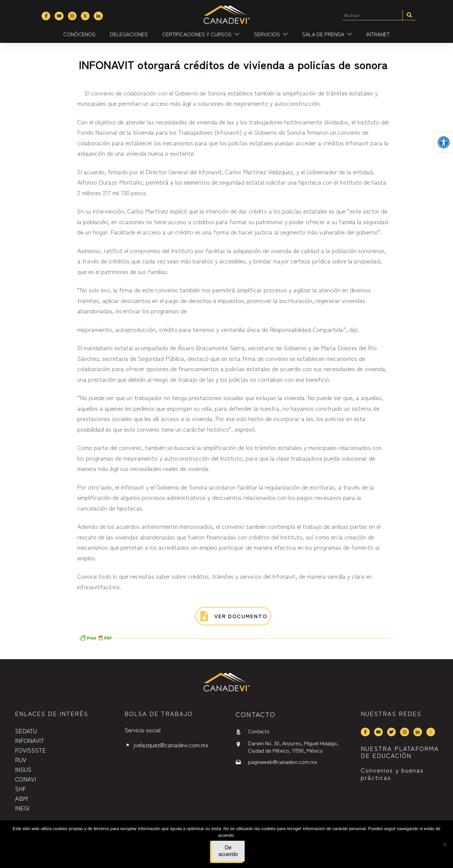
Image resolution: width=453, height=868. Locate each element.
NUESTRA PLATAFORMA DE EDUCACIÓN (400, 752)
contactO (256, 714)
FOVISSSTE (30, 750)
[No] (445, 844)
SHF (20, 789)
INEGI (22, 808)
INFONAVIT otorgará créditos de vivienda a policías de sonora (233, 64)
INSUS (23, 769)
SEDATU (26, 731)
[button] (444, 142)
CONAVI (25, 779)
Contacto (259, 731)
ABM (21, 798)
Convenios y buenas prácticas (392, 774)
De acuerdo (228, 851)
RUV (21, 760)
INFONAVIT (30, 740)
